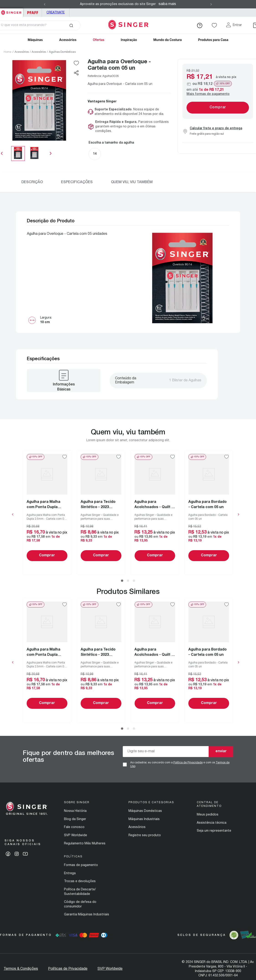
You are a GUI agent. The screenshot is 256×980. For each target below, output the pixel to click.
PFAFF (32, 13)
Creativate (56, 13)
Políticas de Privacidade (68, 969)
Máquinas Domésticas (145, 811)
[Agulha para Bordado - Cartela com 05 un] (209, 513)
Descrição (32, 182)
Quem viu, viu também (132, 182)
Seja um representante (214, 831)
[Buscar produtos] (71, 25)
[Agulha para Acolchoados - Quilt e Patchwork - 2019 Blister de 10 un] (155, 513)
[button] (76, 73)
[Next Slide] (211, 4)
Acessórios (22, 52)
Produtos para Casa (213, 40)
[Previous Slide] (45, 4)
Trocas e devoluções (80, 881)
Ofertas (99, 40)
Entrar (237, 25)
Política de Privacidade (188, 763)
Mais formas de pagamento (208, 94)
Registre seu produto (145, 835)
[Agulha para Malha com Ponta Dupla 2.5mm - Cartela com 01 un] (47, 513)
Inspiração (129, 40)
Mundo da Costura (168, 40)
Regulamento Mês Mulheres (85, 844)
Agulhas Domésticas (62, 52)
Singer (12, 11)
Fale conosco (74, 827)
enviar (221, 751)
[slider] (26, 153)
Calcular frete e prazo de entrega (216, 128)
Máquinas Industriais (144, 819)
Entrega (70, 873)
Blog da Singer (75, 819)
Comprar (47, 555)
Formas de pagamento (81, 865)
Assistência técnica (212, 823)
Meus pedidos (208, 815)
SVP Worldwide (76, 835)
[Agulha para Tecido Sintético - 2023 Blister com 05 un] (101, 513)
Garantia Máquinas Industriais (87, 915)
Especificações (77, 182)
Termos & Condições (21, 969)
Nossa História (75, 811)
